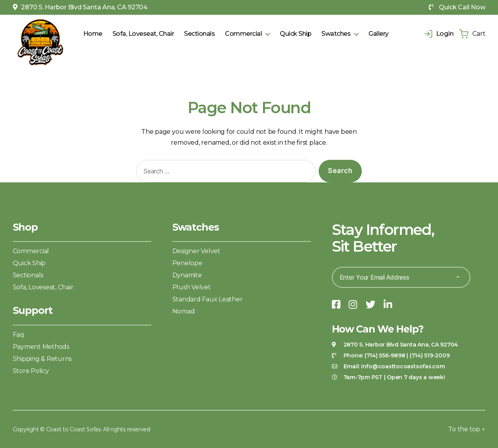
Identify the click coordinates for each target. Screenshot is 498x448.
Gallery (379, 34)
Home (93, 34)
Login (439, 34)
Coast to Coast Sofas (74, 429)
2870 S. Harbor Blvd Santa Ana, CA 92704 (80, 7)
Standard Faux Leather (208, 299)
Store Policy (31, 371)
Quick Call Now (457, 7)
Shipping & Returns (42, 359)
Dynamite (187, 275)
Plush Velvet (192, 287)
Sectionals (199, 34)
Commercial (243, 34)
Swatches (336, 34)
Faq (18, 335)
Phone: (374, 355)
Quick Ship (295, 34)
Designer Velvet (196, 251)
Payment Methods (41, 347)
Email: (394, 366)
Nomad (184, 311)
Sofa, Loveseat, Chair (143, 34)
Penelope (187, 263)
